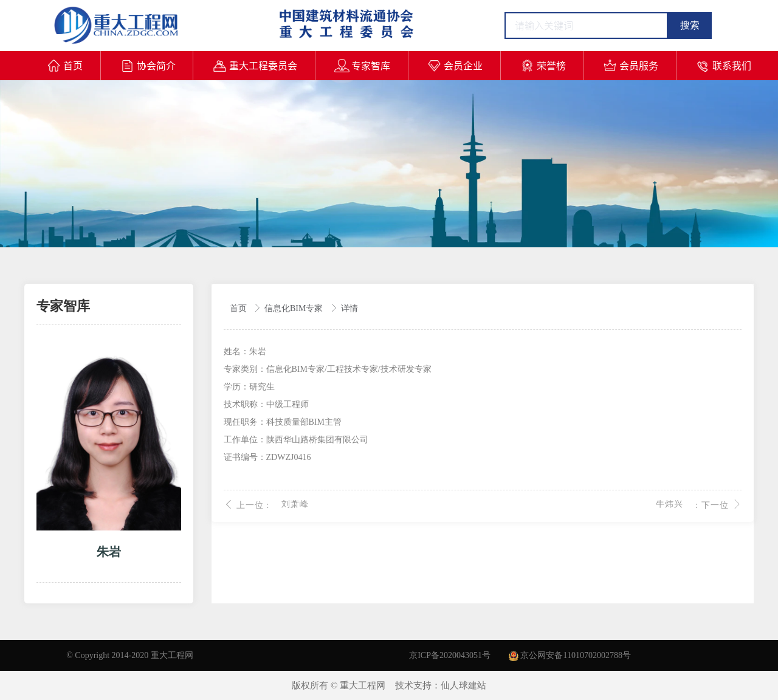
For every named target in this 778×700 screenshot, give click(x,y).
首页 (239, 308)
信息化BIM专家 (295, 308)
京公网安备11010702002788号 (570, 655)
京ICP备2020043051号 (450, 655)
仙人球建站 (463, 685)
